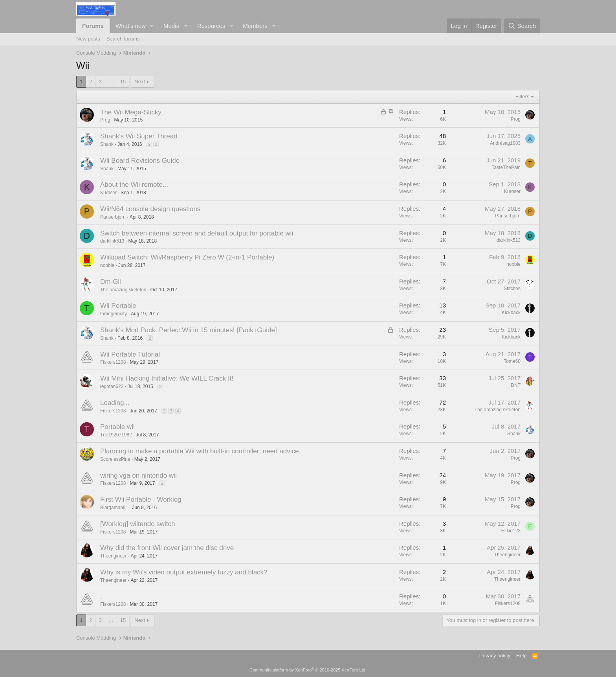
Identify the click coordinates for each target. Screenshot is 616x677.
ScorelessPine (115, 459)
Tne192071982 (116, 435)
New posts (88, 39)
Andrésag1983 (505, 143)
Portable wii (117, 427)
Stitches (512, 289)
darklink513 (112, 241)
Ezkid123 (511, 531)
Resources (211, 26)
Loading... (115, 403)
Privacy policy (495, 656)
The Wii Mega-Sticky (131, 112)
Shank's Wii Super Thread (139, 136)
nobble (107, 265)
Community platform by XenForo (308, 670)
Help (522, 656)
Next (140, 82)
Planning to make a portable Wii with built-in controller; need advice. (200, 451)
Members (255, 26)
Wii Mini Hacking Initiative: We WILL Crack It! (167, 378)
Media (171, 26)
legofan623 (112, 386)
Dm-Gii (111, 282)
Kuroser (108, 193)
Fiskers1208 (113, 362)
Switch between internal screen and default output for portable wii (197, 233)
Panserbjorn (113, 217)
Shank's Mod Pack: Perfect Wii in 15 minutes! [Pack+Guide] (189, 330)
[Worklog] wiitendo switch (138, 524)
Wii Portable (118, 306)
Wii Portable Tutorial (130, 354)
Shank (107, 144)
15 (123, 82)
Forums (93, 26)
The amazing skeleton (123, 290)
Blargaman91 (114, 508)
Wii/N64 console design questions (150, 209)
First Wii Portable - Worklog (141, 499)
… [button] (111, 82)
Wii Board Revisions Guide (140, 161)
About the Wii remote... (134, 185)
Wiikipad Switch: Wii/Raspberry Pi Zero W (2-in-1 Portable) (187, 257)
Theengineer (113, 556)
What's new (131, 26)
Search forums (123, 39)
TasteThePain (506, 167)
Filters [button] (522, 97)
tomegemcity (114, 314)
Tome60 (512, 361)
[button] (152, 26)
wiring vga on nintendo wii (138, 476)
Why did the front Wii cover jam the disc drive (167, 548)
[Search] (522, 26)
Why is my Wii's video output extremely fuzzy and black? (184, 572)
